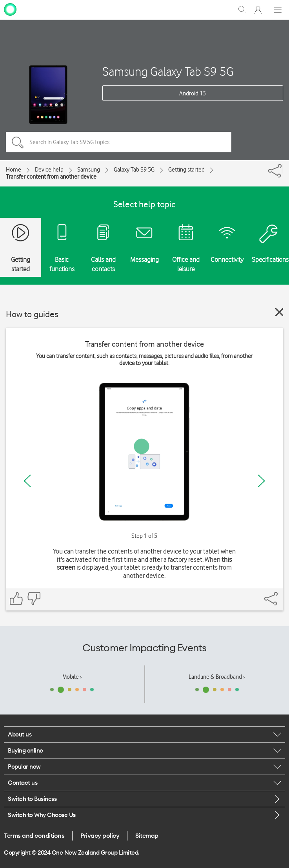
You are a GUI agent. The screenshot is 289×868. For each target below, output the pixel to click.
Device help (49, 170)
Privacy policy (100, 835)
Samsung (89, 170)
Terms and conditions (34, 835)
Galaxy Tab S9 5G (134, 170)
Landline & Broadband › (217, 677)
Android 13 (193, 93)
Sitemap (147, 835)
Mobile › (72, 677)
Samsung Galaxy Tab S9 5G (168, 71)
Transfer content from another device (51, 177)
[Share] (282, 169)
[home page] (10, 9)
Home (14, 170)
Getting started (186, 170)
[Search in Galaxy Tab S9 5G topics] (119, 142)
